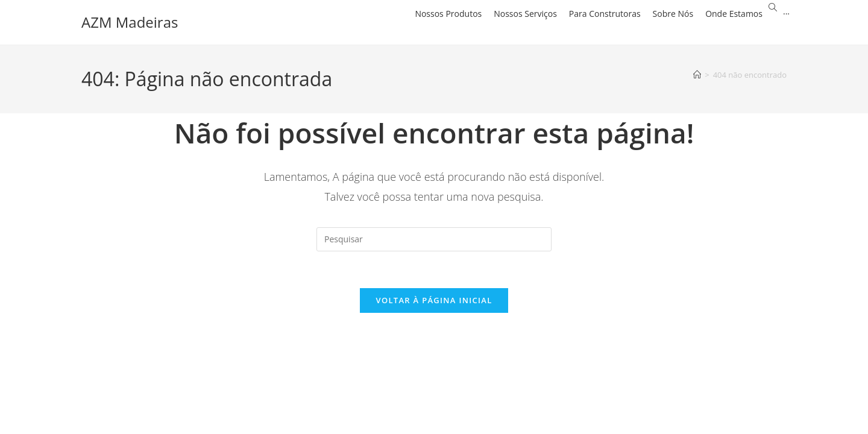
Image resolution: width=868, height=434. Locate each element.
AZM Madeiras (130, 22)
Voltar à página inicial (434, 300)
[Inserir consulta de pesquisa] (434, 239)
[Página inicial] (697, 75)
